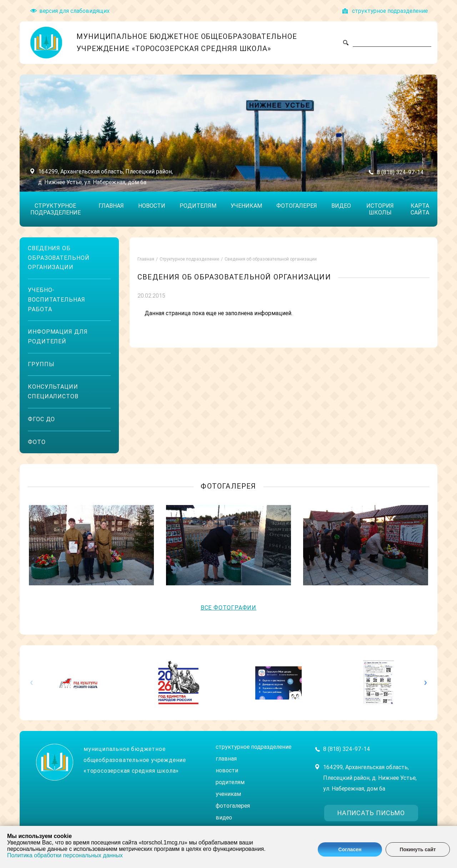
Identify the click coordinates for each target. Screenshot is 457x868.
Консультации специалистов (53, 392)
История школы (380, 209)
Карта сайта (420, 209)
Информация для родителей (58, 337)
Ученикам (246, 206)
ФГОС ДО (41, 419)
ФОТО (37, 442)
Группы (41, 364)
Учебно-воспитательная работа (57, 299)
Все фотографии (228, 608)
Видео (341, 206)
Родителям (198, 206)
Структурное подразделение (56, 209)
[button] (422, 683)
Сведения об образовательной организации (59, 258)
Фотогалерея (297, 206)
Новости (152, 206)
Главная (111, 206)
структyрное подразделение (390, 11)
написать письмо (371, 813)
